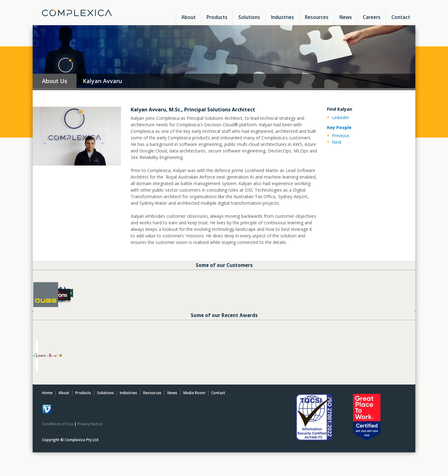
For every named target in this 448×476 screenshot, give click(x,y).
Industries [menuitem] (282, 17)
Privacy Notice (90, 432)
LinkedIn (340, 117)
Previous (341, 135)
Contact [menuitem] (401, 17)
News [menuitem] (346, 17)
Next (337, 142)
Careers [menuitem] (372, 17)
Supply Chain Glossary (100, 438)
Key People (339, 127)
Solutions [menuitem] (249, 17)
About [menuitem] (189, 17)
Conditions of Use (58, 432)
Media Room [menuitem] (194, 401)
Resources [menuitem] (317, 17)
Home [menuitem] (47, 401)
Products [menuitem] (217, 17)
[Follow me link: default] (47, 421)
